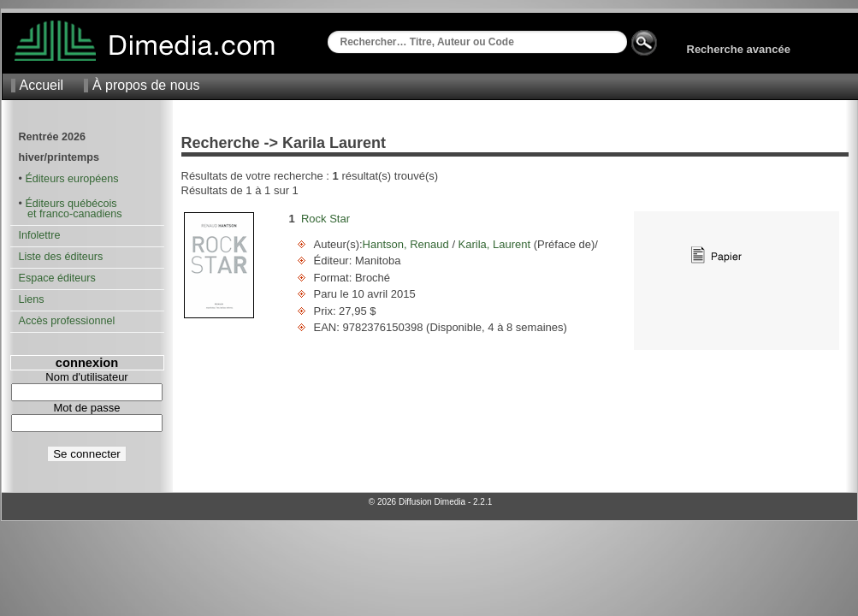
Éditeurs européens (71, 179)
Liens (32, 299)
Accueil (42, 85)
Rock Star (325, 219)
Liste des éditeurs (61, 257)
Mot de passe (86, 408)
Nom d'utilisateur (86, 377)
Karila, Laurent (494, 244)
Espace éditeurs (57, 278)
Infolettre (40, 235)
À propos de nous (146, 85)
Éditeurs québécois (71, 204)
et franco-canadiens (71, 214)
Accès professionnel (67, 321)
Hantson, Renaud (408, 244)
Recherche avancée (739, 49)
